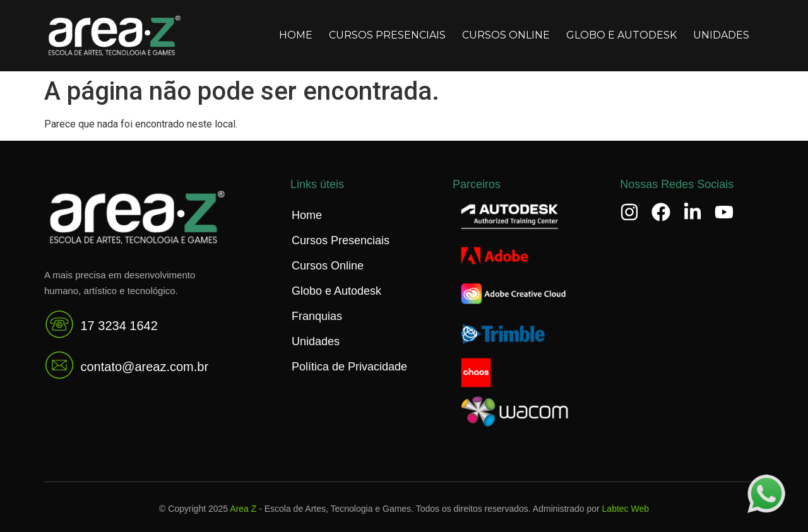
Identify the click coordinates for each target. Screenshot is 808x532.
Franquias (317, 316)
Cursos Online (506, 35)
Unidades (721, 35)
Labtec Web (626, 509)
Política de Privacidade (349, 367)
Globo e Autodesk (621, 35)
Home (296, 35)
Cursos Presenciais (387, 35)
